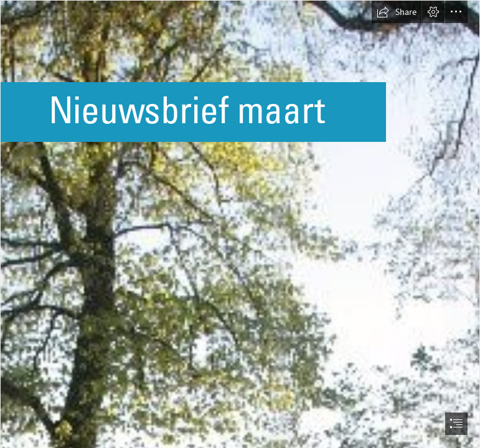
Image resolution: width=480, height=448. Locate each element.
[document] (240, 224)
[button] (397, 12)
